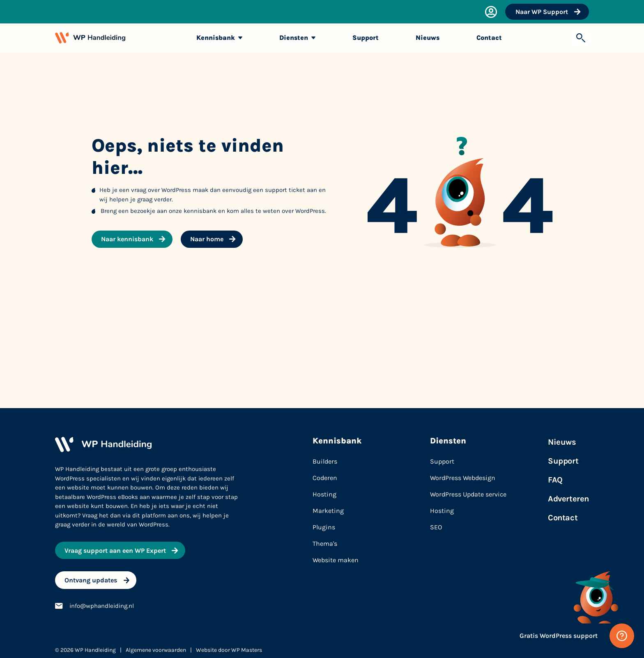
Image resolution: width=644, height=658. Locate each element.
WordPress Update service (468, 494)
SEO (436, 527)
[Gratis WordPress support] (573, 636)
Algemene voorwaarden (156, 647)
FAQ (555, 480)
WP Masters (247, 647)
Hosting (442, 511)
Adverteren (568, 499)
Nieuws (562, 442)
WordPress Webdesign (463, 478)
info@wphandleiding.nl (102, 603)
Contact (563, 518)
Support (442, 461)
